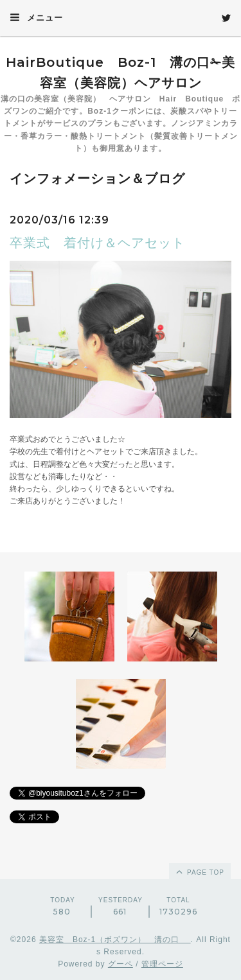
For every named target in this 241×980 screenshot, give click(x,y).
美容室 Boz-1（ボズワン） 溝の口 (115, 940)
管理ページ (162, 964)
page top (199, 871)
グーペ (121, 964)
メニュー (36, 17)
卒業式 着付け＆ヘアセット (97, 243)
